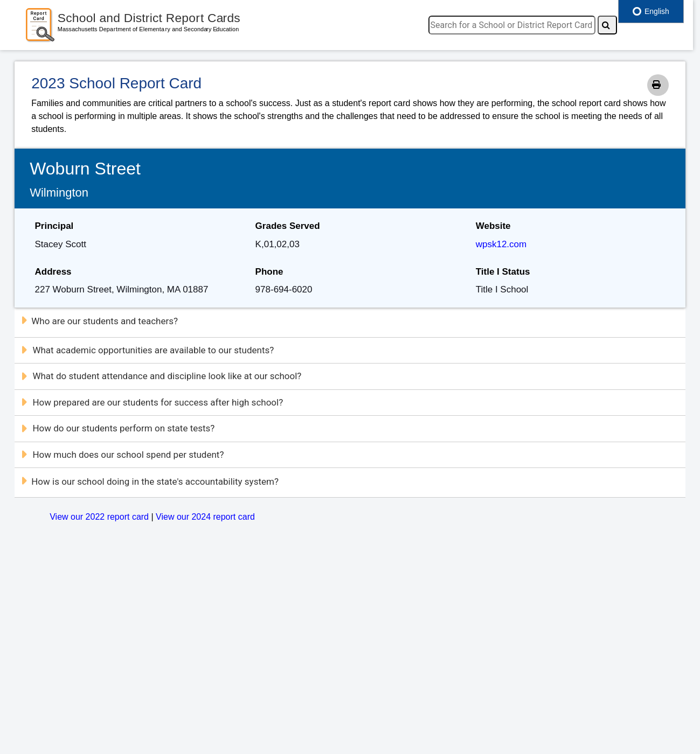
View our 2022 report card (99, 517)
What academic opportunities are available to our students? (147, 350)
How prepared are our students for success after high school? (152, 402)
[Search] (607, 25)
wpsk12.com (501, 244)
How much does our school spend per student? (122, 455)
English (651, 11)
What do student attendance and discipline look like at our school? (161, 376)
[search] (512, 25)
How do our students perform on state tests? (117, 428)
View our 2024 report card (205, 517)
